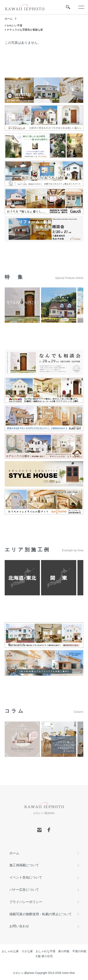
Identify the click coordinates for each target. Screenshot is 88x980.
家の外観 (64, 951)
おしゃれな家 (10, 951)
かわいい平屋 (15, 25)
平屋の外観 (79, 951)
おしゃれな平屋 (46, 951)
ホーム (9, 19)
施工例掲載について (24, 865)
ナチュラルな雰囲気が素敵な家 (25, 30)
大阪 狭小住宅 (44, 956)
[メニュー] (81, 7)
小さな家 (27, 951)
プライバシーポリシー (26, 902)
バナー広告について (24, 890)
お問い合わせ (19, 926)
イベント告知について (26, 877)
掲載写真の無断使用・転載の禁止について (41, 914)
